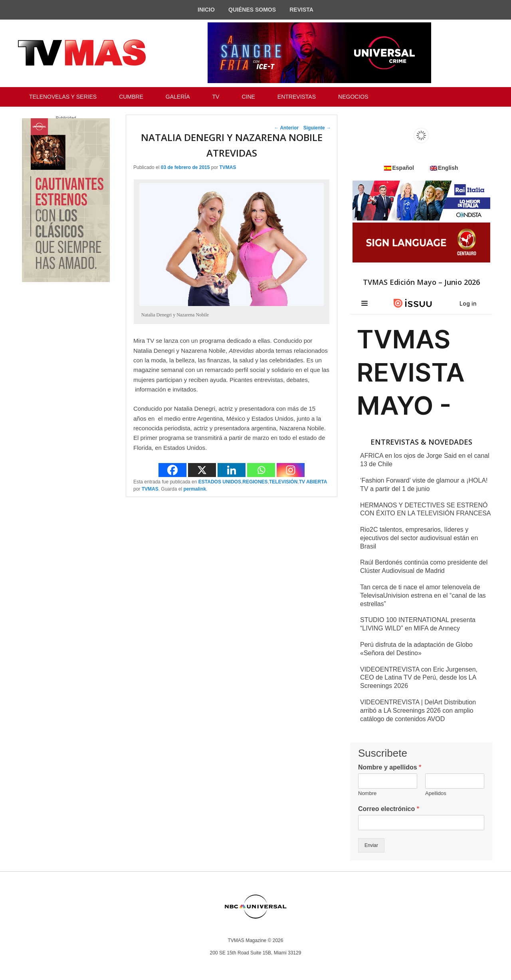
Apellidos (436, 793)
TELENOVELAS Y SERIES (63, 97)
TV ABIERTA (313, 482)
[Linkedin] (232, 470)
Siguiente (317, 128)
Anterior (287, 128)
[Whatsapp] (261, 470)
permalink (195, 489)
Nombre (367, 793)
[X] (202, 470)
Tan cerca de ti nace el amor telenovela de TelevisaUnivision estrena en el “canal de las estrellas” (423, 595)
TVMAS (228, 167)
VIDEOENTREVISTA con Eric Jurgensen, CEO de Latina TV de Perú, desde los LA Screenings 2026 (419, 678)
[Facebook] (172, 470)
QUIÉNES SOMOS (252, 10)
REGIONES (255, 482)
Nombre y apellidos (390, 767)
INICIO (206, 10)
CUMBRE (131, 97)
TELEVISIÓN (283, 482)
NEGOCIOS (353, 97)
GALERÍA (178, 97)
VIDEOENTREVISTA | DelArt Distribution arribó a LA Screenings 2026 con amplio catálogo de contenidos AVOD (418, 711)
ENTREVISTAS (297, 97)
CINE (248, 97)
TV (216, 97)
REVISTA (301, 10)
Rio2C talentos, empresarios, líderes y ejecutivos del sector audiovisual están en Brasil (419, 538)
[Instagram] (291, 470)
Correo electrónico (389, 809)
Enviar (371, 845)
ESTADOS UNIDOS (220, 482)
